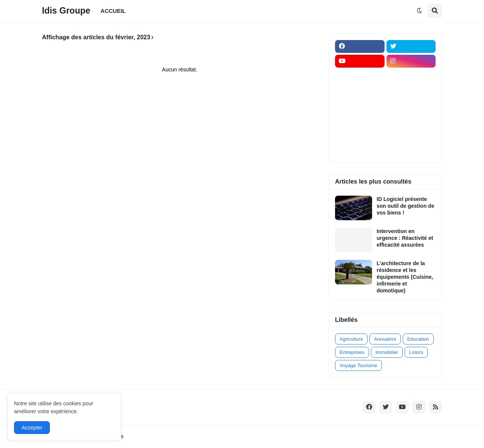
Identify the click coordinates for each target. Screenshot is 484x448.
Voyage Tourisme (358, 365)
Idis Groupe (66, 11)
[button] (419, 11)
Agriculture (351, 339)
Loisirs (416, 352)
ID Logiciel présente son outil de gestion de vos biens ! (405, 206)
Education (418, 339)
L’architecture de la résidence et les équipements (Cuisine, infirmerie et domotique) (405, 277)
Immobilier (387, 352)
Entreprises (352, 352)
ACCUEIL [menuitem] (113, 11)
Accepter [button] (32, 428)
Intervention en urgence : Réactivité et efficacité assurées (405, 238)
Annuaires (385, 339)
